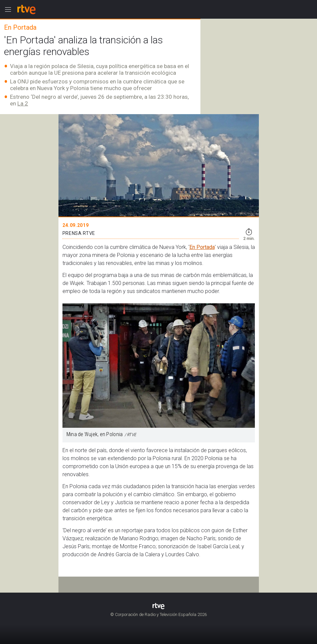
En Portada (202, 247)
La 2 (23, 103)
